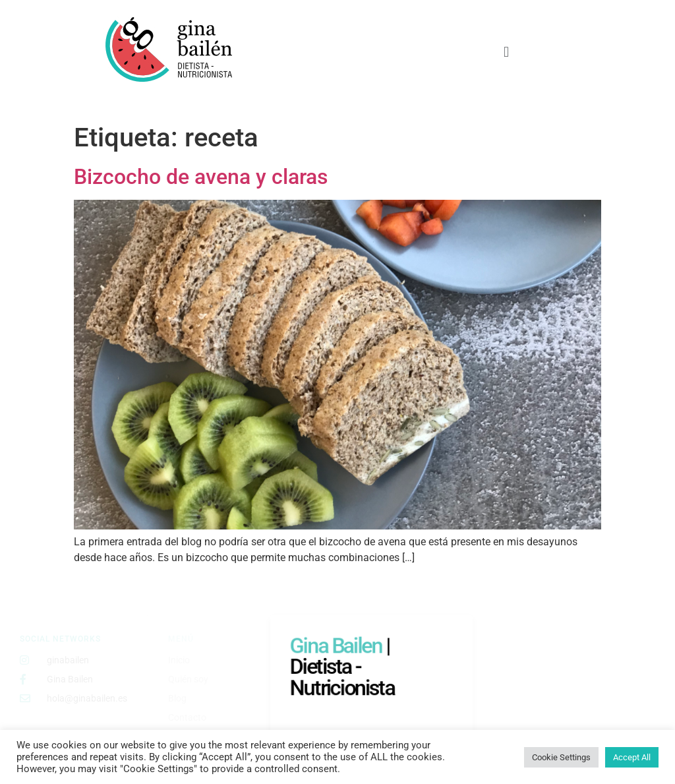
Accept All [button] (632, 757)
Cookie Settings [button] (561, 757)
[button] (506, 52)
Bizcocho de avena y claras (201, 177)
